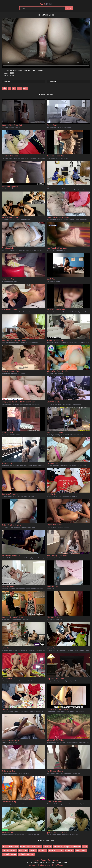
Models (55, 860)
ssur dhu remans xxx (10, 847)
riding (25, 88)
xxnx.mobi (33, 865)
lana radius (23, 850)
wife (19, 88)
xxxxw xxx (47, 847)
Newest (37, 860)
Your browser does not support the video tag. (46, 42)
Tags (50, 860)
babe (4, 88)
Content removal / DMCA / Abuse (50, 865)
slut (14, 88)
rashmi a (33, 850)
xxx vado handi (81, 850)
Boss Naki (8, 82)
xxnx (46, 4)
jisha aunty (42, 850)
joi (10, 88)
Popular (44, 860)
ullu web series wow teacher (31, 847)
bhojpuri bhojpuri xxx (26, 854)
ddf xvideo (69, 850)
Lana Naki (53, 82)
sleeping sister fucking (72, 847)
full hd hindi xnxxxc (56, 850)
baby (85, 847)
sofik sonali (58, 847)
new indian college (9, 854)
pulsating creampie (9, 850)
